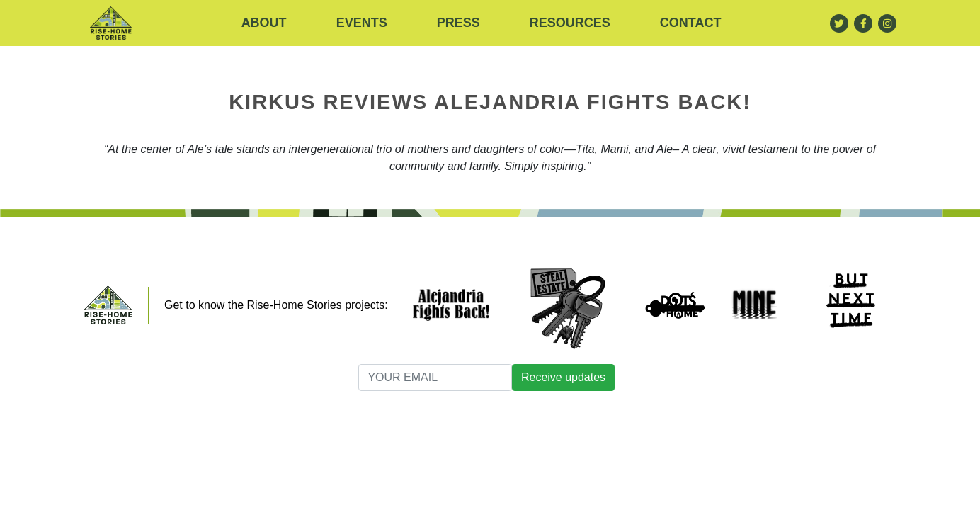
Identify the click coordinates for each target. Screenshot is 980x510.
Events (362, 23)
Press (458, 23)
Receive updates (563, 377)
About (264, 23)
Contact (691, 23)
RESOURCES (570, 23)
